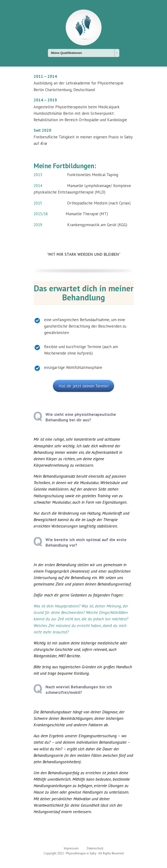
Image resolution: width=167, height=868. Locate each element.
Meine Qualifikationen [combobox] (66, 53)
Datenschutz (95, 848)
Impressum (71, 848)
